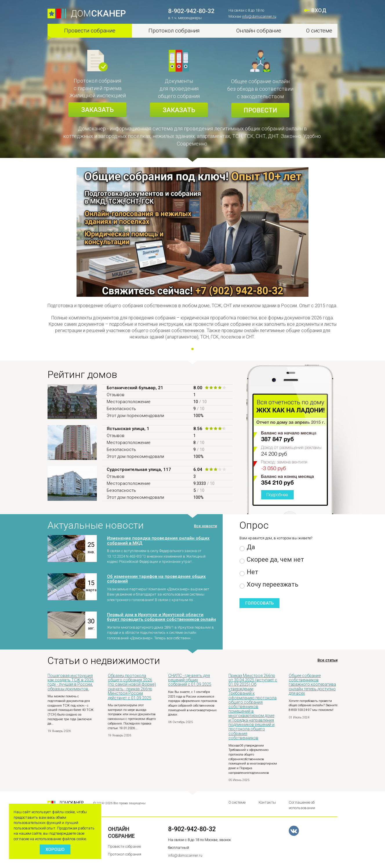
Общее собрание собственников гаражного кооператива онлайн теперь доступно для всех (312, 685)
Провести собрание (90, 31)
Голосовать (259, 603)
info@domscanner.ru (259, 16)
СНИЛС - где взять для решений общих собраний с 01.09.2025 (190, 680)
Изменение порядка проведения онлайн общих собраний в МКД (158, 541)
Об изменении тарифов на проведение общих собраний (156, 579)
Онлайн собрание (259, 31)
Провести (260, 110)
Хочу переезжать (269, 585)
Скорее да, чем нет (272, 560)
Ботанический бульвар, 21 (135, 388)
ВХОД (319, 10)
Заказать (97, 110)
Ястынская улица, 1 (128, 429)
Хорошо (55, 849)
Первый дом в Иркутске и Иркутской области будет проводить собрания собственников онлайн (161, 617)
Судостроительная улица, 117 (139, 470)
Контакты (267, 802)
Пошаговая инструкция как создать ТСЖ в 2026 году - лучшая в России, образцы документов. (71, 682)
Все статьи (327, 660)
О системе (319, 31)
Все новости (205, 526)
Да (247, 547)
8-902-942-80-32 (191, 11)
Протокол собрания (174, 31)
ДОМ (98, 13)
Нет (249, 572)
